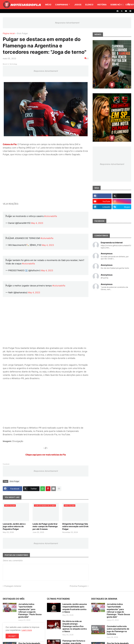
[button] (122, 5)
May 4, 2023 (37, 223)
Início (48, 5)
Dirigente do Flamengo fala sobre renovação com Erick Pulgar (75, 526)
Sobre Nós (116, 5)
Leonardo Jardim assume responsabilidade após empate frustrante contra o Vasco (75, 608)
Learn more (27, 630)
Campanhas (62, 5)
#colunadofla (51, 216)
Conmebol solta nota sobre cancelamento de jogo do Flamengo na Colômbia (118, 630)
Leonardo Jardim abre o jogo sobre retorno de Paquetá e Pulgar (14, 526)
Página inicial (9, 33)
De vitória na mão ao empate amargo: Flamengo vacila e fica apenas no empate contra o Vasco (75, 626)
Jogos (78, 5)
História (102, 5)
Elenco (89, 5)
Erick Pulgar (22, 33)
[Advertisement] (46, 179)
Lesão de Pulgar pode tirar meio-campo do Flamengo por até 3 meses (45, 526)
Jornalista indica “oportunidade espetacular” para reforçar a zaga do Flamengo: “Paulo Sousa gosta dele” (30, 610)
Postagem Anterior (13, 586)
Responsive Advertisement (67, 23)
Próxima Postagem (78, 586)
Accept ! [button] (12, 636)
